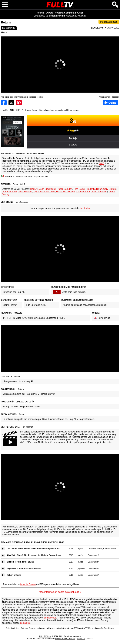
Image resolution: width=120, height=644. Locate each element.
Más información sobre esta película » (60, 592)
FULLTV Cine (45, 636)
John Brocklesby (47, 189)
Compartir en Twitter (11, 103)
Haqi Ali (34, 189)
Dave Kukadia (25, 192)
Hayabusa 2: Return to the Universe (24, 568)
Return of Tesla (14, 575)
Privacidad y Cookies (66, 639)
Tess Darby (79, 189)
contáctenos (50, 618)
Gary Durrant (110, 189)
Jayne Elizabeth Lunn (44, 192)
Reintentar (85, 208)
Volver (4, 32)
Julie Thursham (99, 192)
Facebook (110, 103)
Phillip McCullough (66, 192)
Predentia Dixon (94, 189)
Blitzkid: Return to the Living (20, 562)
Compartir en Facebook (4, 103)
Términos (81, 639)
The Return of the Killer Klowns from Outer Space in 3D (33, 549)
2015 (102, 163)
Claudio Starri (83, 192)
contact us (25, 623)
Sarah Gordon (10, 192)
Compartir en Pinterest (19, 103)
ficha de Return (28, 584)
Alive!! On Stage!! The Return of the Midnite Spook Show (34, 555)
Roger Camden (65, 189)
